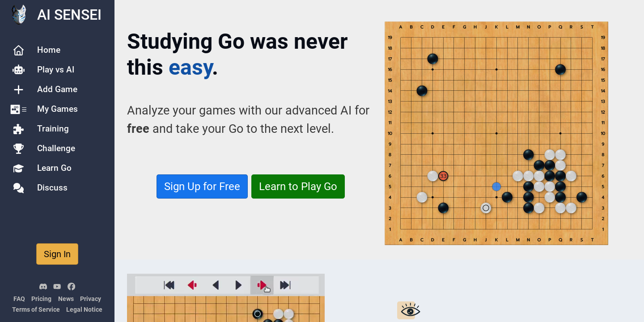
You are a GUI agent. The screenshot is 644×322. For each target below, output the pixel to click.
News (66, 299)
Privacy (91, 299)
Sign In (57, 254)
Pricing (41, 299)
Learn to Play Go (298, 186)
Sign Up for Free (202, 186)
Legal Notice (84, 310)
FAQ (19, 299)
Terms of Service (36, 310)
